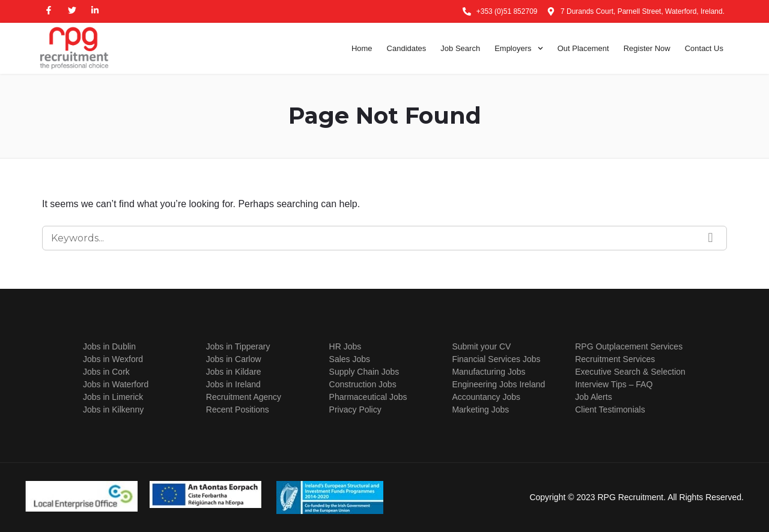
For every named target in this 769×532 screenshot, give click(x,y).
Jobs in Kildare (234, 372)
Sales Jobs (350, 359)
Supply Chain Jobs (364, 372)
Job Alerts (593, 397)
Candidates (407, 48)
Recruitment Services (615, 359)
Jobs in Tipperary (238, 346)
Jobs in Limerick (113, 397)
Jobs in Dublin (109, 346)
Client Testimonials (610, 410)
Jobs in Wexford (113, 359)
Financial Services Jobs (496, 359)
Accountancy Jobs (486, 397)
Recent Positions (238, 410)
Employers (519, 49)
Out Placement (583, 48)
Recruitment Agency (244, 397)
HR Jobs (345, 346)
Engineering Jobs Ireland (498, 384)
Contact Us (704, 48)
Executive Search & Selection (630, 372)
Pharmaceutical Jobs (368, 397)
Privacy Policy (355, 410)
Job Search (460, 48)
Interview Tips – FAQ (614, 384)
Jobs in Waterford (116, 384)
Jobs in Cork (106, 372)
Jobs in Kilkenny (113, 410)
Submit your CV (481, 346)
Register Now (647, 48)
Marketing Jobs (480, 410)
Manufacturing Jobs (488, 372)
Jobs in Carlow (234, 359)
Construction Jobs (363, 384)
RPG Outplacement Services (629, 346)
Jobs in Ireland (233, 384)
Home (362, 48)
